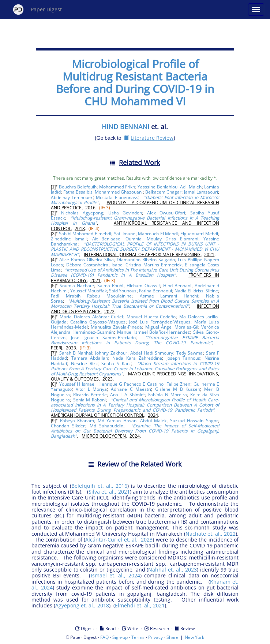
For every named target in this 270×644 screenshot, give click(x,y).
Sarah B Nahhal (76, 353)
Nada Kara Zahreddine (137, 358)
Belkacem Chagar (163, 192)
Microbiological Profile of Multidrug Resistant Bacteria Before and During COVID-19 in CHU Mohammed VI (135, 83)
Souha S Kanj (116, 364)
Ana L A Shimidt (127, 395)
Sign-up (120, 637)
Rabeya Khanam (77, 421)
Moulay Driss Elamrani (172, 239)
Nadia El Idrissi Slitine (196, 291)
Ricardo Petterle (90, 395)
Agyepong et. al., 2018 (82, 605)
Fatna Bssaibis (78, 192)
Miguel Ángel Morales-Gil (172, 327)
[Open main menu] (256, 10)
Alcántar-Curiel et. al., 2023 (119, 540)
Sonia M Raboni (90, 400)
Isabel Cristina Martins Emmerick (147, 265)
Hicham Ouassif (143, 286)
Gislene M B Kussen (178, 389)
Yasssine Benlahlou (157, 187)
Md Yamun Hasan (117, 421)
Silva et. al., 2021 (109, 492)
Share (172, 637)
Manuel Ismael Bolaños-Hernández (154, 332)
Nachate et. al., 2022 (211, 534)
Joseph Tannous (183, 358)
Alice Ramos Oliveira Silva (87, 260)
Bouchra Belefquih (78, 187)
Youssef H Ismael (77, 384)
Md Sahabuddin (107, 426)
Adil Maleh (191, 187)
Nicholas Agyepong (82, 213)
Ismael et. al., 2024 (115, 575)
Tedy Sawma (190, 353)
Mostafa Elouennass (117, 197)
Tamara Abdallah (90, 358)
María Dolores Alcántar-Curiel (91, 317)
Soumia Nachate (77, 286)
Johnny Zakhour (111, 353)
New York (194, 637)
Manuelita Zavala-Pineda (116, 327)
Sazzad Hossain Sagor (194, 421)
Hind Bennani (177, 286)
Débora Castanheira (87, 265)
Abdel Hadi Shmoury (152, 353)
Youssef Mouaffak (89, 291)
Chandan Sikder (68, 426)
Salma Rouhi (110, 286)
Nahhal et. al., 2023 (172, 570)
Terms (138, 637)
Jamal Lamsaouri (201, 192)
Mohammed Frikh (117, 187)
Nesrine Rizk (84, 364)
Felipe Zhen (178, 384)
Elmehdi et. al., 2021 (140, 605)
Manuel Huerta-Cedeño (151, 317)
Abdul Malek (153, 421)
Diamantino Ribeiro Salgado (146, 260)
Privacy (155, 637)
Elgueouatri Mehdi (199, 234)
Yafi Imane (125, 234)
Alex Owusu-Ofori (166, 213)
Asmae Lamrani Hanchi (169, 296)
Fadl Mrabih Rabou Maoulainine (91, 296)
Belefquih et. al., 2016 (99, 486)
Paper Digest (37, 10)
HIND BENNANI (125, 127)
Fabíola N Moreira (167, 395)
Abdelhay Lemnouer (72, 197)
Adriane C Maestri (131, 389)
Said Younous (123, 291)
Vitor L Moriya (91, 389)
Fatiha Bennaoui (155, 291)
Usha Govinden (125, 213)
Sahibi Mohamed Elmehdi (85, 234)
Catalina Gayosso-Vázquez (98, 322)
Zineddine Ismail (69, 239)
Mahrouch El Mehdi (158, 234)
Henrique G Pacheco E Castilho (131, 384)
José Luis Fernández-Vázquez (160, 322)
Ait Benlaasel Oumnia (117, 239)
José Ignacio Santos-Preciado (103, 338)
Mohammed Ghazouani (119, 192)
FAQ (104, 637)
